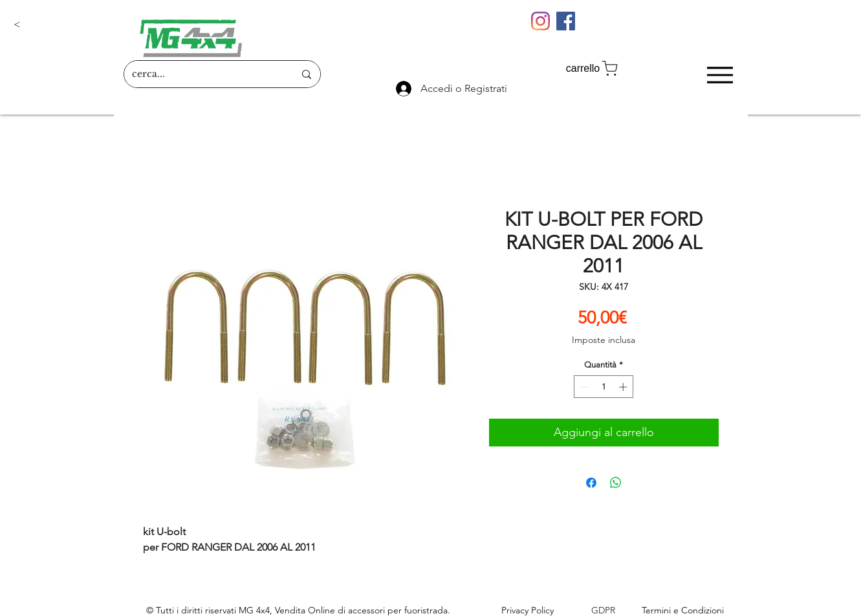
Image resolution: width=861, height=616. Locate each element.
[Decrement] (583, 387)
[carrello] (593, 68)
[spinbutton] (604, 387)
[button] (56, 25)
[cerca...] (203, 74)
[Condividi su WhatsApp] (616, 483)
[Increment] (624, 387)
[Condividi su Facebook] (591, 483)
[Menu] (720, 75)
